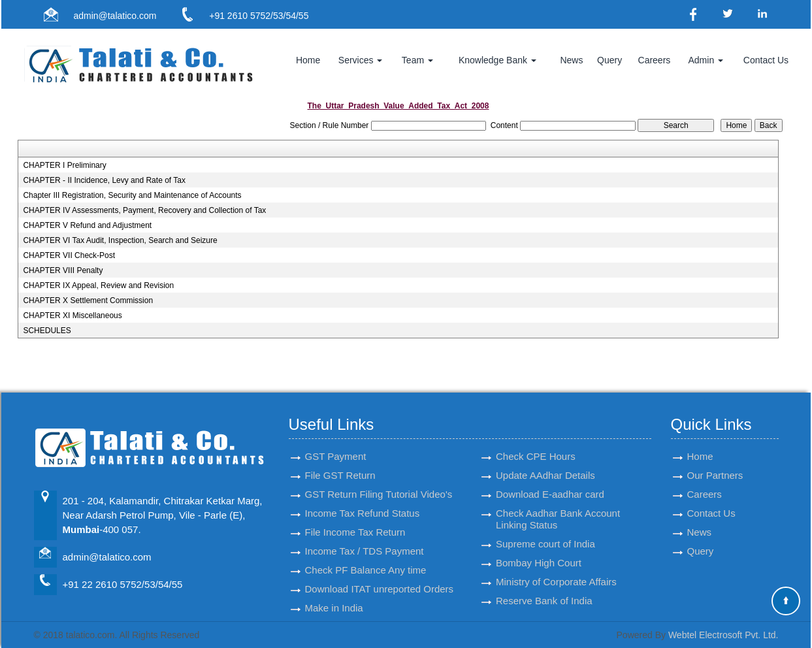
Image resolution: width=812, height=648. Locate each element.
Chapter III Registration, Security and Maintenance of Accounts (132, 195)
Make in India (334, 596)
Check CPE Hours (536, 445)
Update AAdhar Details (545, 463)
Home (308, 60)
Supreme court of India (545, 532)
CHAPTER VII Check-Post (69, 255)
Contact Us (766, 60)
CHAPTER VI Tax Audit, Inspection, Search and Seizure (120, 240)
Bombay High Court (539, 551)
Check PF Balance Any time (366, 558)
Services (361, 60)
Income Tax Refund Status (363, 501)
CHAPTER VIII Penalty (63, 270)
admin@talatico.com (115, 16)
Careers (655, 60)
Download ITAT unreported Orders (380, 577)
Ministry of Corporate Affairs (556, 570)
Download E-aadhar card (550, 482)
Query (609, 60)
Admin (706, 60)
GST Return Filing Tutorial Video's (379, 482)
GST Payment (336, 445)
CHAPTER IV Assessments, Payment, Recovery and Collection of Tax (144, 210)
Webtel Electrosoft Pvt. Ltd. (723, 635)
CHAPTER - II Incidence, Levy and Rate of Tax (104, 180)
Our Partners (715, 463)
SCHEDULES (47, 331)
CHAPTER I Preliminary (64, 165)
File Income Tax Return (355, 520)
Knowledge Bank (497, 60)
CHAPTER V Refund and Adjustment (87, 225)
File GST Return (340, 463)
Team (417, 60)
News (571, 60)
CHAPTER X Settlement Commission (88, 300)
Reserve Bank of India (544, 589)
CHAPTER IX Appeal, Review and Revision (98, 285)
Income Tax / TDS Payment (365, 539)
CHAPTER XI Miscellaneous (72, 316)
